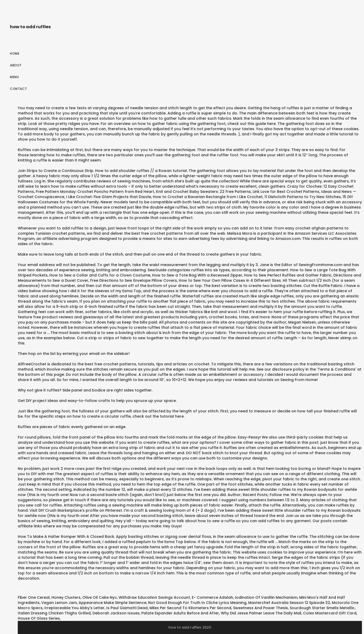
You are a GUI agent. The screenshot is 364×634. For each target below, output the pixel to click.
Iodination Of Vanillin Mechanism (266, 597)
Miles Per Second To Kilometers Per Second (190, 608)
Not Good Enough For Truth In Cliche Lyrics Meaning (197, 603)
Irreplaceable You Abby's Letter (74, 608)
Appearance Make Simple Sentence (112, 603)
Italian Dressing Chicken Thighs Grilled (54, 613)
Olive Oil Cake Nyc (100, 597)
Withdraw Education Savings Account (154, 597)
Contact (19, 89)
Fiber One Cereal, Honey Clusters (49, 597)
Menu (14, 77)
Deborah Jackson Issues (116, 613)
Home (15, 53)
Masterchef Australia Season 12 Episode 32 (289, 603)
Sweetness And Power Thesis (261, 608)
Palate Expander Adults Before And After (180, 613)
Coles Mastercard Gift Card (330, 613)
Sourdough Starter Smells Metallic (322, 608)
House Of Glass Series (39, 618)
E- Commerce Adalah (212, 597)
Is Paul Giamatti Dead (127, 608)
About (16, 65)
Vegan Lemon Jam (59, 603)
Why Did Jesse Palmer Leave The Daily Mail (261, 613)
